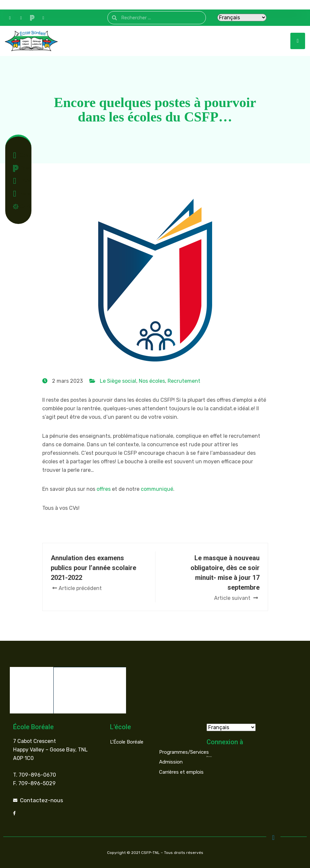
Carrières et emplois (181, 772)
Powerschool (20, 168)
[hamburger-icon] (298, 41)
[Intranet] (43, 18)
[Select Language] (242, 18)
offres (104, 489)
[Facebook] (21, 18)
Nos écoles (152, 381)
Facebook (20, 194)
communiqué (157, 489)
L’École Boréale (127, 742)
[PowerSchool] (32, 18)
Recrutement (184, 381)
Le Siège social (118, 381)
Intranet (20, 181)
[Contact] (10, 18)
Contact (20, 156)
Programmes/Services (184, 752)
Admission (171, 762)
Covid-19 (20, 206)
